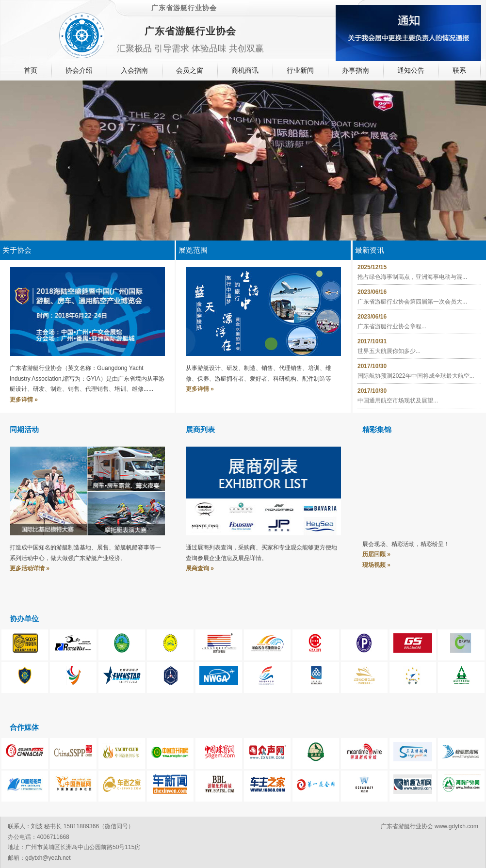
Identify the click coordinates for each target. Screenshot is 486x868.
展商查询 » (200, 568)
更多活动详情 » (30, 568)
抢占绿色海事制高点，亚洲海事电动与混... (412, 277)
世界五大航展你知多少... (389, 351)
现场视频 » (376, 565)
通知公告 (411, 70)
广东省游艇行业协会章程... (392, 326)
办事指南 (356, 70)
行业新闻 (300, 70)
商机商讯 (245, 70)
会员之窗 (190, 70)
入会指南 (134, 70)
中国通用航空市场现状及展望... (398, 401)
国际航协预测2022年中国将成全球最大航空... (416, 376)
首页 (31, 70)
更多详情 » (24, 400)
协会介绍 (79, 70)
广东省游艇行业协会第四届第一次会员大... (412, 302)
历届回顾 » (376, 554)
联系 (459, 70)
